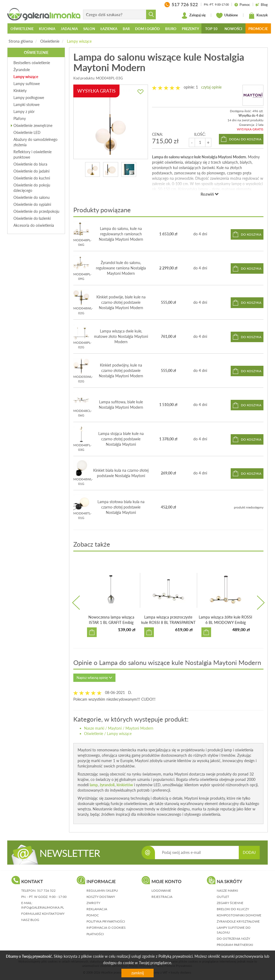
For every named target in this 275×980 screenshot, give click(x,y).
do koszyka (251, 234)
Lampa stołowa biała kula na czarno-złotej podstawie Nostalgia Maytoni (121, 507)
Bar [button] (126, 29)
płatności (95, 934)
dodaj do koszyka (245, 139)
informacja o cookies (106, 928)
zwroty (93, 903)
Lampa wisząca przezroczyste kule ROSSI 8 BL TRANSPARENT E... (168, 622)
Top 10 (211, 29)
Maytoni (115, 728)
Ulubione (227, 16)
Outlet (223, 897)
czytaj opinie (211, 87)
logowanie (161, 891)
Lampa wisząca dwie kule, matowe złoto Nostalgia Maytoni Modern (121, 336)
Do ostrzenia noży (233, 939)
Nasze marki (94, 728)
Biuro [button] (171, 29)
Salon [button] (89, 29)
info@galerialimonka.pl (43, 907)
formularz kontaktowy (43, 914)
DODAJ (249, 852)
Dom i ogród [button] (147, 29)
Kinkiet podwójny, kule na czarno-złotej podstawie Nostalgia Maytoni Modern (121, 370)
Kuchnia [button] (47, 29)
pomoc (93, 915)
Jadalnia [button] (69, 29)
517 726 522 (46, 891)
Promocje (258, 29)
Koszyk (258, 16)
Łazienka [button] (109, 29)
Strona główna (21, 41)
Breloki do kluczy (233, 909)
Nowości (233, 29)
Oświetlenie (50, 41)
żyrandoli (107, 785)
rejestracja (162, 897)
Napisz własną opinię (94, 678)
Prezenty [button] (190, 29)
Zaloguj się (193, 16)
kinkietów (125, 785)
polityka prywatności (106, 921)
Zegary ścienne (230, 903)
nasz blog (30, 920)
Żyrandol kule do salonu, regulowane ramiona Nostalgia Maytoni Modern (121, 268)
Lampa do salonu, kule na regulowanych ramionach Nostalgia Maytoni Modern (121, 234)
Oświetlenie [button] (22, 29)
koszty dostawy (101, 897)
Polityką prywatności (176, 956)
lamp (94, 785)
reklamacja (97, 909)
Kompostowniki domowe (239, 915)
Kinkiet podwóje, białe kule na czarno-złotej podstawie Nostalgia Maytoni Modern (121, 302)
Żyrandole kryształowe (238, 921)
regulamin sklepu (102, 891)
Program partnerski (235, 945)
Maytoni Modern (139, 728)
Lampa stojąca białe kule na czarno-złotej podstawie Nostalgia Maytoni (121, 439)
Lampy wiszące (79, 41)
